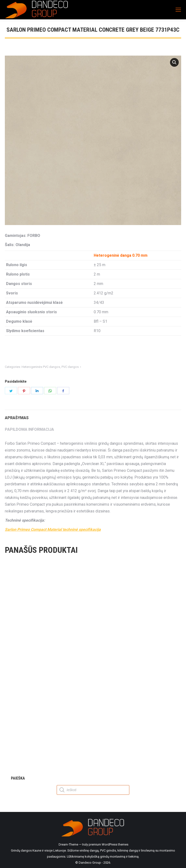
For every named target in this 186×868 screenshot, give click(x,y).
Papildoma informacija (29, 429)
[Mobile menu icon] (178, 10)
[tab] (93, 416)
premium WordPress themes (108, 844)
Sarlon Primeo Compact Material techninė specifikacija (53, 529)
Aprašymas (17, 418)
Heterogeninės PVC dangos (41, 367)
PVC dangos (70, 367)
